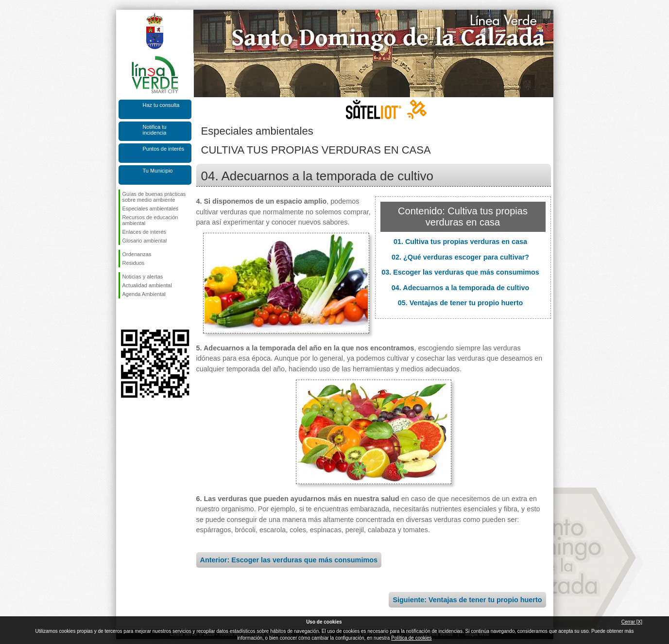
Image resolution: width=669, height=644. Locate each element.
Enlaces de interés (145, 232)
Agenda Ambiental (144, 294)
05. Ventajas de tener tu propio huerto (461, 303)
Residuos (134, 263)
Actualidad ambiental (147, 285)
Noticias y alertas (143, 277)
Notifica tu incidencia (155, 130)
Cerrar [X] (632, 622)
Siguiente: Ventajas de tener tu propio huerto (467, 600)
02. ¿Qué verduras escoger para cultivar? (460, 257)
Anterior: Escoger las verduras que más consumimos (289, 560)
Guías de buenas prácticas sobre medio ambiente (154, 197)
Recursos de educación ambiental (150, 220)
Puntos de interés (164, 149)
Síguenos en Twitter (140, 314)
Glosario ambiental (145, 241)
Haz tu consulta (161, 105)
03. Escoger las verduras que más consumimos (460, 272)
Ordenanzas (137, 254)
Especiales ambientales (151, 209)
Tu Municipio (158, 171)
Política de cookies (411, 638)
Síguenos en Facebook (124, 314)
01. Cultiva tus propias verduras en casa (460, 242)
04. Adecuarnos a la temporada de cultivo (460, 288)
